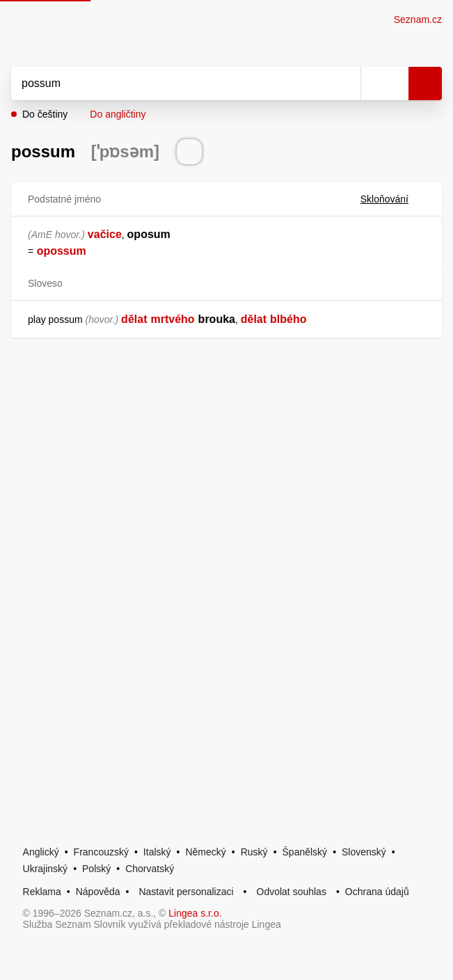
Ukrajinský (46, 869)
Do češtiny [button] (45, 114)
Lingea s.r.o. (195, 913)
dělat (134, 319)
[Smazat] (345, 84)
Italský (157, 852)
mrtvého (172, 319)
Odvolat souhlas (292, 892)
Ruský (254, 852)
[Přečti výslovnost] (189, 152)
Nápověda (98, 892)
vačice (105, 234)
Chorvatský (150, 869)
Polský (96, 869)
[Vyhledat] (170, 84)
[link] (35, 251)
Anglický (41, 852)
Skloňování (393, 199)
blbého (288, 319)
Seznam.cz (418, 19)
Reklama (42, 892)
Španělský (305, 852)
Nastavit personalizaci (186, 892)
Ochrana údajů (377, 892)
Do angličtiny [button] (118, 114)
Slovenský (364, 852)
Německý (205, 852)
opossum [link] (62, 251)
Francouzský (101, 852)
